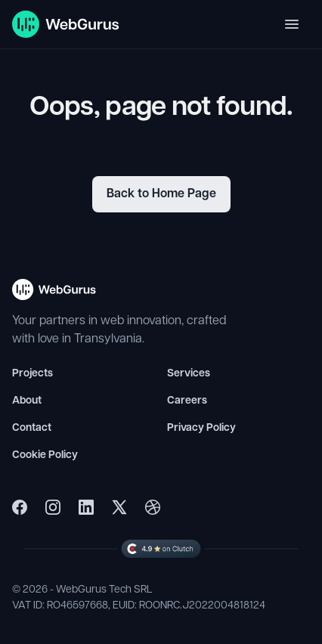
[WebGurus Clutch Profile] (161, 549)
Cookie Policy (45, 455)
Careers (187, 401)
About (27, 401)
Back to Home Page (161, 194)
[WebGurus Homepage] (66, 24)
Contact (32, 428)
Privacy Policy (201, 428)
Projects (33, 374)
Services (189, 374)
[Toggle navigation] (292, 24)
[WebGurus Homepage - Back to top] (54, 296)
